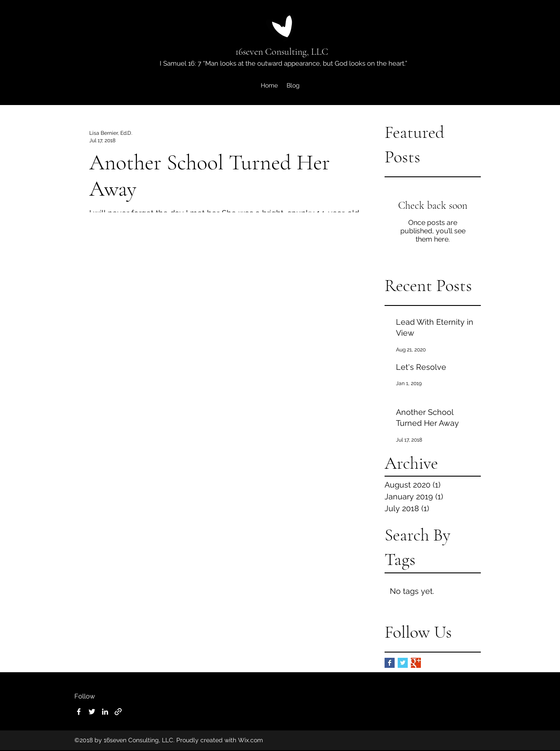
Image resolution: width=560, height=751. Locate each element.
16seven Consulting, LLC (282, 52)
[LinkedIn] (105, 712)
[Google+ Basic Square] (416, 663)
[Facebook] (79, 712)
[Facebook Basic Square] (390, 663)
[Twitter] (92, 712)
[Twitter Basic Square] (403, 663)
